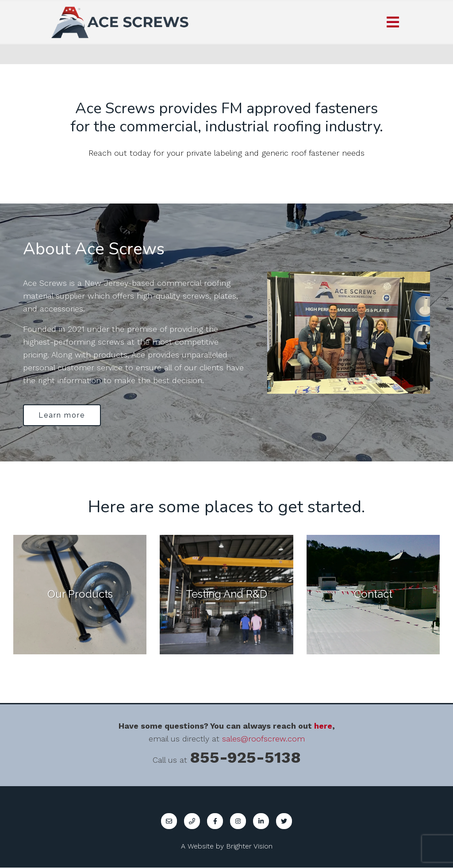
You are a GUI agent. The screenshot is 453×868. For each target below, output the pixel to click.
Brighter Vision (249, 847)
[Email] (169, 822)
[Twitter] (284, 822)
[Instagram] (238, 822)
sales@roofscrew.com (263, 739)
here (323, 726)
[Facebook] (215, 822)
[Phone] (192, 822)
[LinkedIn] (261, 822)
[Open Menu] (393, 22)
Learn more (63, 415)
